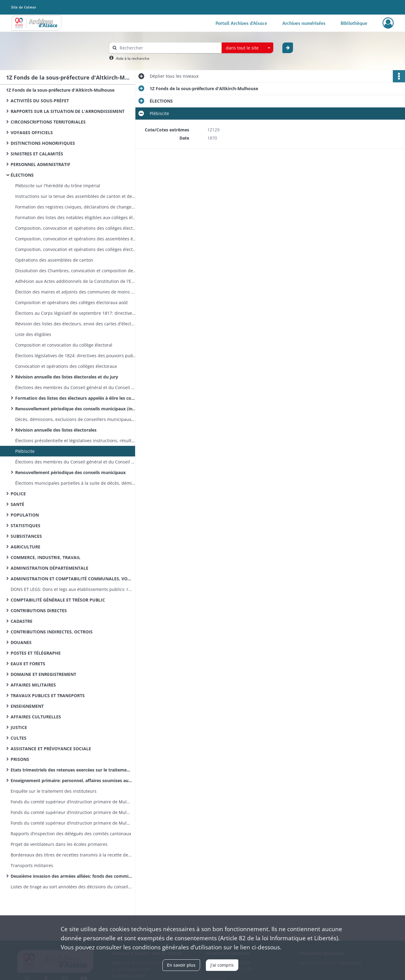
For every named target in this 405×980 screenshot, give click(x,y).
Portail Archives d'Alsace (241, 23)
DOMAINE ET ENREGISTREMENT (43, 674)
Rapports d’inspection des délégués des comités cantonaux (71, 834)
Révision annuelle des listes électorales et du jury (67, 377)
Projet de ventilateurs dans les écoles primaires (59, 844)
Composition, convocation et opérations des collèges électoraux (76, 228)
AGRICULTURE (26, 547)
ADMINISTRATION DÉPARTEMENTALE (49, 568)
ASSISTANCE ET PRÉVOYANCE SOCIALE (51, 749)
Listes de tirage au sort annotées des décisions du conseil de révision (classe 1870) (71, 887)
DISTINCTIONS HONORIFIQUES (43, 143)
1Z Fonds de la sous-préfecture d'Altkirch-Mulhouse (60, 90)
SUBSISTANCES (26, 536)
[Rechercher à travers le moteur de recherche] (168, 48)
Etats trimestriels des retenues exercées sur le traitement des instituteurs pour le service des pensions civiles (71, 770)
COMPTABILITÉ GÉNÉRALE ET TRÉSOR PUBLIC (58, 600)
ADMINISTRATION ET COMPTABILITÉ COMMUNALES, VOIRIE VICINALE (71, 579)
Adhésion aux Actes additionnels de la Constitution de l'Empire (76, 281)
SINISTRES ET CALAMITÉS (37, 154)
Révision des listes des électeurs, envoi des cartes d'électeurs (76, 324)
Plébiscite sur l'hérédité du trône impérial (58, 186)
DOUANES (21, 642)
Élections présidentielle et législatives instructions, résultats (76, 441)
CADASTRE (22, 621)
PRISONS (20, 759)
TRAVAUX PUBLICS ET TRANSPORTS (48, 695)
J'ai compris (222, 965)
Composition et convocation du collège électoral (64, 345)
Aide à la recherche (133, 58)
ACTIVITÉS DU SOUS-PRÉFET (40, 101)
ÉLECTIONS (22, 175)
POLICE (18, 494)
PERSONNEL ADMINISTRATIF (41, 164)
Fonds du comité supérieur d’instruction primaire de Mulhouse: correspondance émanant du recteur (71, 812)
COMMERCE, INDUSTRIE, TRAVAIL (46, 557)
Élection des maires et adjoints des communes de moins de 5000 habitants (76, 292)
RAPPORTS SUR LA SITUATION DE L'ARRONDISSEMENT (68, 111)
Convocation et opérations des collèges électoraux (66, 366)
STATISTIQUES (26, 526)
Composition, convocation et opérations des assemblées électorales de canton (76, 239)
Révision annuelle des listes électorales (56, 430)
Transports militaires (32, 865)
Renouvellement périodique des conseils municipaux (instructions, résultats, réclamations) (76, 409)
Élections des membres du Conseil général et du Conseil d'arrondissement (76, 462)
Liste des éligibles (33, 334)
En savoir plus (181, 965)
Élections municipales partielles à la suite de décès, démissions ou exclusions (76, 483)
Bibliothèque (354, 23)
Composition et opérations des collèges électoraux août (71, 302)
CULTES (19, 738)
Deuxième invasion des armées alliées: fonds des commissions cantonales (71, 876)
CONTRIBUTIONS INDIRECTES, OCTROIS (52, 632)
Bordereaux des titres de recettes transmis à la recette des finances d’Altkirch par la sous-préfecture (71, 855)
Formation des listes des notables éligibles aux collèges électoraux (76, 217)
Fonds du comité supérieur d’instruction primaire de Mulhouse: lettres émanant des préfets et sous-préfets (71, 823)
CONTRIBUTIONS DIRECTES (39, 610)
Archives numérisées (304, 23)
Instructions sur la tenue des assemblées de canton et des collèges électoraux (76, 196)
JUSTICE (19, 727)
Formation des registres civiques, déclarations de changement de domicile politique (76, 207)
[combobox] (247, 48)
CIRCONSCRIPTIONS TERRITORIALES (48, 122)
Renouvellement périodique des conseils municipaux (70, 472)
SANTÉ (17, 504)
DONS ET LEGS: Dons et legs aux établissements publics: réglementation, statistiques (71, 589)
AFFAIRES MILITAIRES (33, 685)
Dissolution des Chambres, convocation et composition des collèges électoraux (76, 271)
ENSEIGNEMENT (27, 706)
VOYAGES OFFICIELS (32, 132)
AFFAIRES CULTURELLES (36, 717)
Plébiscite (25, 451)
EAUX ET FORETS (28, 664)
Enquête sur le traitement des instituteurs (54, 791)
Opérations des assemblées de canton (54, 260)
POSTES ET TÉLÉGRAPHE (36, 653)
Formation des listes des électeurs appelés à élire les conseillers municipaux (76, 398)
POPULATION (25, 515)
